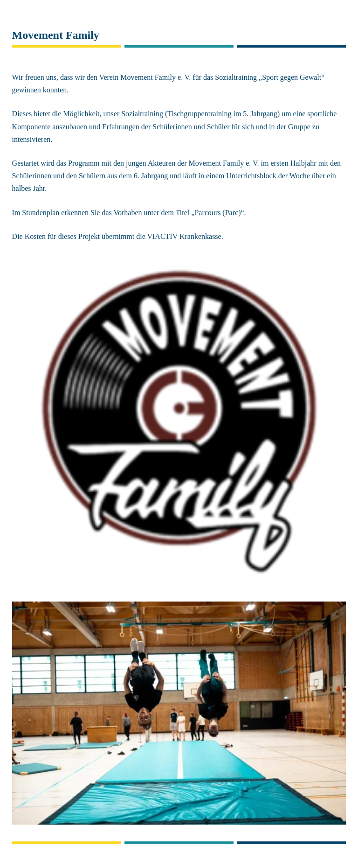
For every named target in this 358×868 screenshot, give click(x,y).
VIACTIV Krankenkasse (184, 236)
